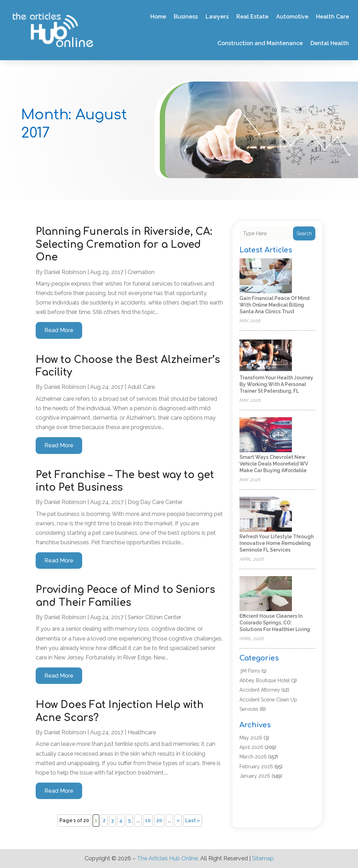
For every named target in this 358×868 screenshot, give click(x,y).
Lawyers (217, 17)
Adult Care (141, 387)
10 (148, 820)
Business (186, 17)
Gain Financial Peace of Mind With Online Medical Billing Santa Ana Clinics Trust (274, 305)
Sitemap (263, 858)
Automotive (292, 17)
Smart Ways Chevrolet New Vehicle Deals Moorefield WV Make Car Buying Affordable (274, 464)
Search (304, 233)
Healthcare (142, 732)
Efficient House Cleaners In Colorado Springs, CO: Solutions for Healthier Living (275, 623)
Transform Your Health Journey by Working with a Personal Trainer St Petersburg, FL (276, 384)
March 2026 (253, 757)
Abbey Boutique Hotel (265, 680)
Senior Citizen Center (154, 617)
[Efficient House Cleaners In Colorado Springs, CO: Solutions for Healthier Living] (266, 594)
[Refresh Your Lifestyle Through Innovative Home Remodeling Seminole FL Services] (266, 515)
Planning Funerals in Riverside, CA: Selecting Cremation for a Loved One (124, 244)
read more (59, 330)
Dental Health (330, 43)
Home (158, 17)
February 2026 (256, 766)
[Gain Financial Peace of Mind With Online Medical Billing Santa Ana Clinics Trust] (266, 276)
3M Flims (250, 671)
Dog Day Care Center (155, 502)
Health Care (332, 17)
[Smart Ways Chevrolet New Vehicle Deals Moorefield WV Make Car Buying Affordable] (266, 435)
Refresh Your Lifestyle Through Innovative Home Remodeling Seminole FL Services (277, 543)
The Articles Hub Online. (168, 858)
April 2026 (251, 747)
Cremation (141, 272)
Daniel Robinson (65, 272)
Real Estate (252, 17)
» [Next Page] (178, 820)
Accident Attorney (260, 690)
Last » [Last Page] (193, 820)
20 (159, 820)
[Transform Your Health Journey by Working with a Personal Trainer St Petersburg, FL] (266, 356)
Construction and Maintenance (260, 43)
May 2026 (251, 738)
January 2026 (255, 776)
